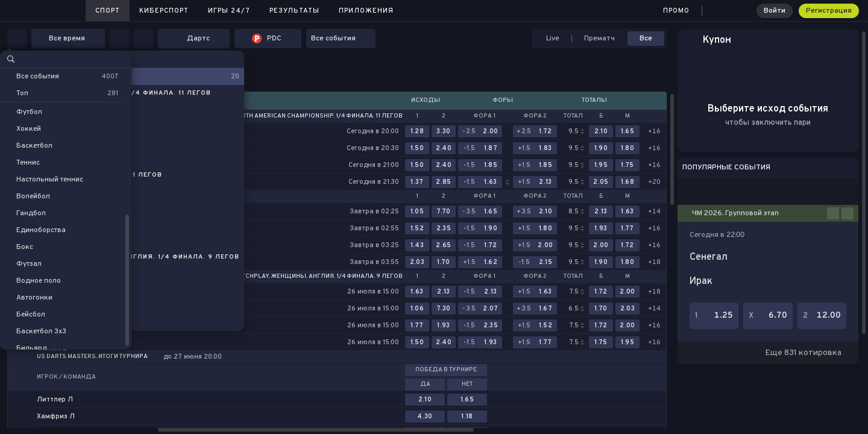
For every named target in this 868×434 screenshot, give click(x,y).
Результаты (294, 11)
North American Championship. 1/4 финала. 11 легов (318, 116)
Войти (775, 11)
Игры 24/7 (229, 11)
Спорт (108, 11)
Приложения (366, 11)
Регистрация (829, 11)
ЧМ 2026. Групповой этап (735, 213)
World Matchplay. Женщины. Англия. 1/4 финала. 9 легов (307, 277)
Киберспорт (164, 11)
